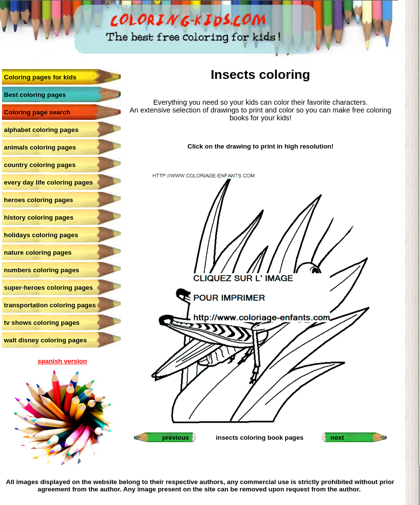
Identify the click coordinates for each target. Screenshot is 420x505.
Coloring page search (37, 112)
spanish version (62, 361)
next (337, 438)
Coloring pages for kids (40, 77)
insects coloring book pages (260, 438)
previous (176, 438)
